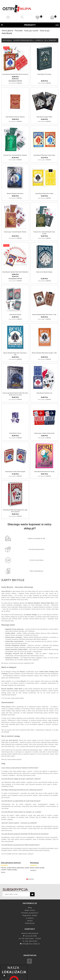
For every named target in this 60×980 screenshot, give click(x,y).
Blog (30, 908)
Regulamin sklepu (30, 915)
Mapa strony (30, 910)
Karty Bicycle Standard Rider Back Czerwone (15, 74)
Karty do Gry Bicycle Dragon (44, 272)
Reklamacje (30, 923)
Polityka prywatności (30, 913)
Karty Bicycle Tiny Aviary (44, 74)
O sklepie (30, 918)
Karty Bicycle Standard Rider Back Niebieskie (15, 272)
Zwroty (30, 921)
